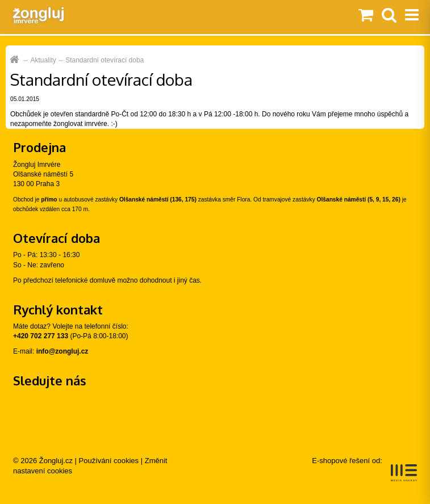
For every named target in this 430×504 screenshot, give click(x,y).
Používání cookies (109, 461)
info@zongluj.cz (62, 351)
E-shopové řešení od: (364, 469)
